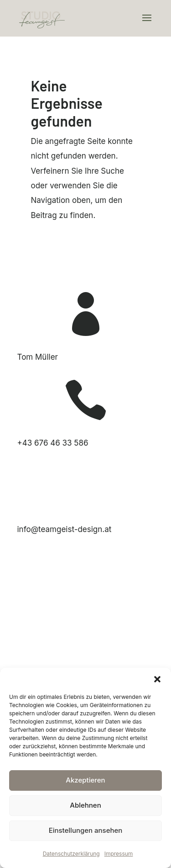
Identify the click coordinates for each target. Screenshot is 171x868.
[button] (157, 679)
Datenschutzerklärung (71, 854)
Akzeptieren (85, 780)
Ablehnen (85, 805)
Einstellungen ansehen (86, 830)
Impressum (119, 854)
